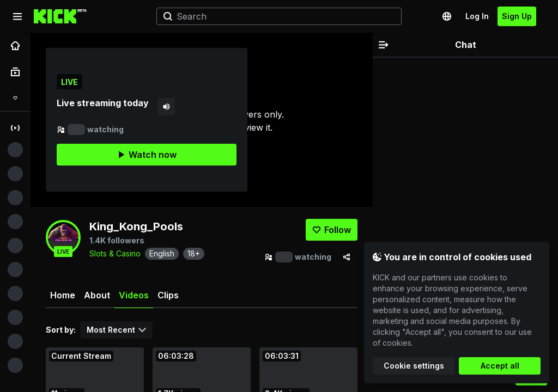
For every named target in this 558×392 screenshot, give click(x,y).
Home (63, 295)
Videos (134, 299)
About (97, 295)
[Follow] (332, 230)
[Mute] (166, 107)
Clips (168, 295)
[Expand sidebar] (17, 16)
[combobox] (116, 330)
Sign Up (517, 16)
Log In (477, 16)
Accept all (500, 366)
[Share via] (347, 257)
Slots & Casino (115, 253)
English (162, 253)
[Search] (275, 16)
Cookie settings (414, 366)
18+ (194, 253)
